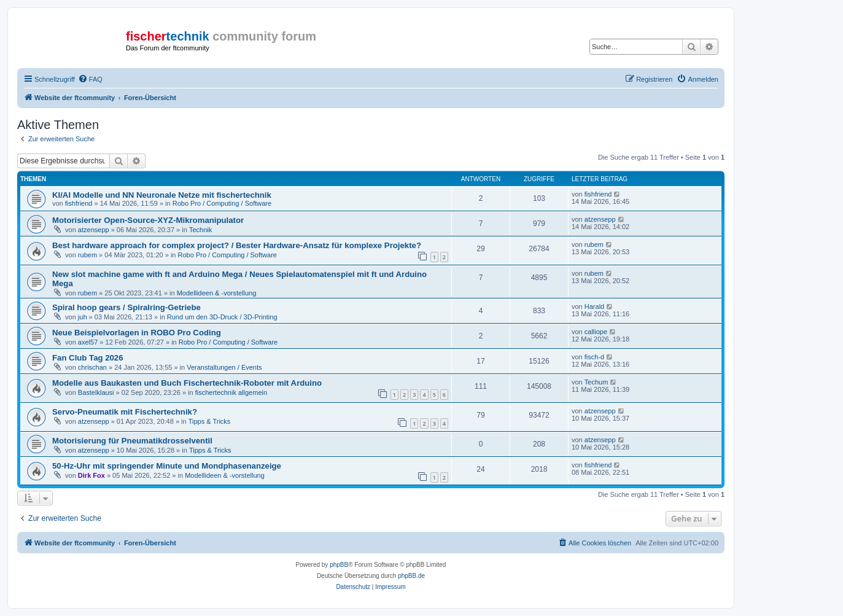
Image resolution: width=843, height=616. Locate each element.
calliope (596, 332)
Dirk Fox (91, 475)
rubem (87, 255)
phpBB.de (411, 576)
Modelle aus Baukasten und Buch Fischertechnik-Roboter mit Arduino (187, 383)
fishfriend (79, 203)
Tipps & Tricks (210, 421)
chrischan (92, 367)
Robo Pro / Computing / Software (222, 203)
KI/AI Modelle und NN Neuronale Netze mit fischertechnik (162, 195)
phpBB (339, 565)
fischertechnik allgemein (231, 392)
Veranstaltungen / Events (224, 367)
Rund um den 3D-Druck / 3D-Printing (222, 317)
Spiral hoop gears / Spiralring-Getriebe (126, 307)
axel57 (88, 342)
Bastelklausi (96, 392)
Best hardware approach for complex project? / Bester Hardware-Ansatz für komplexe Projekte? (237, 245)
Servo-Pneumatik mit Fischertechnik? (125, 412)
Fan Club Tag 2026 (88, 358)
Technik (200, 230)
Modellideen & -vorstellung (217, 293)
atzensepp (94, 230)
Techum (596, 382)
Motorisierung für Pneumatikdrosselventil (132, 441)
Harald (594, 306)
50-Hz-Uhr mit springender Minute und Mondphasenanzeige (167, 466)
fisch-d (594, 357)
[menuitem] (90, 79)
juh (83, 317)
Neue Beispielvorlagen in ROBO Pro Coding (137, 333)
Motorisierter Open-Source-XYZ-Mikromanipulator (148, 220)
